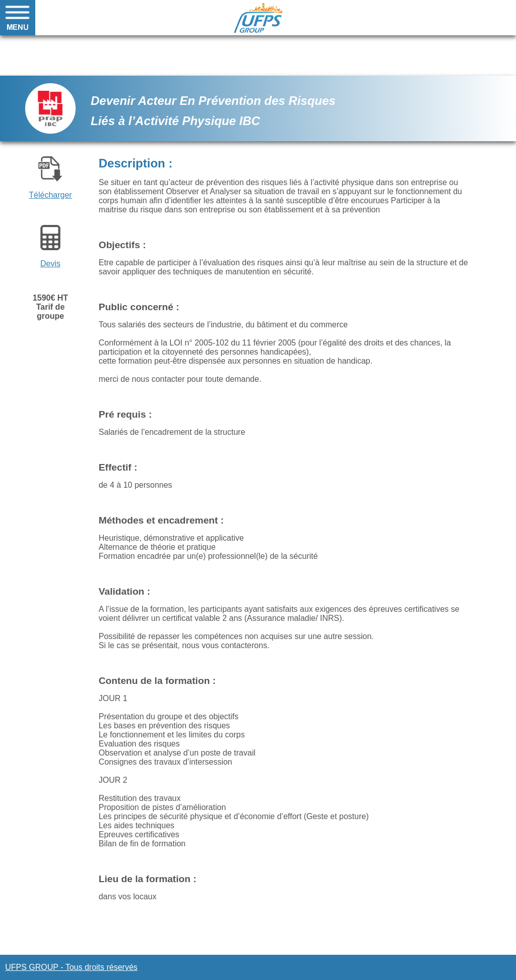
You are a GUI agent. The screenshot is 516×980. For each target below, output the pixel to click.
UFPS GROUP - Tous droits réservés (71, 967)
